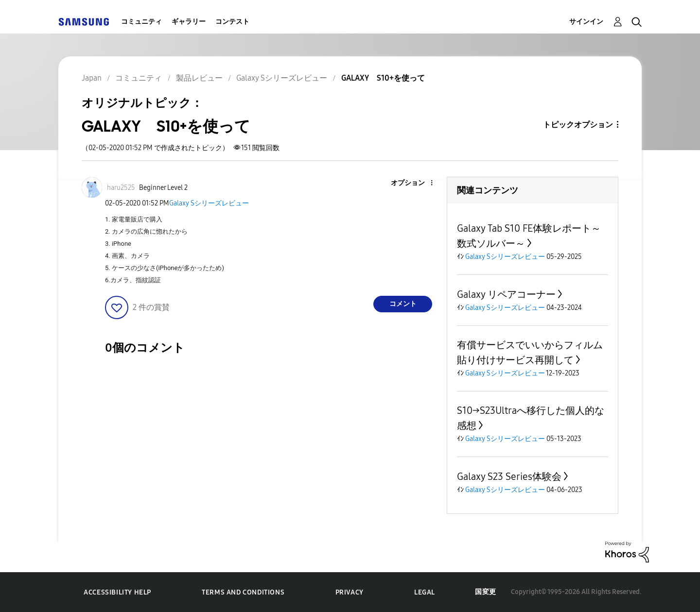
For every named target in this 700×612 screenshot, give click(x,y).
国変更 (486, 592)
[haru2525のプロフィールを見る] (121, 188)
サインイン (586, 22)
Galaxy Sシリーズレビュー (209, 203)
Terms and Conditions (243, 592)
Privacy (350, 592)
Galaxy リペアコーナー (506, 294)
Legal (425, 592)
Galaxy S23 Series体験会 (509, 476)
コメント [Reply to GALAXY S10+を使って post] (403, 304)
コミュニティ (141, 22)
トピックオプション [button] (578, 125)
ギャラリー (189, 22)
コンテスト (232, 22)
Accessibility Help (117, 592)
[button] (416, 183)
